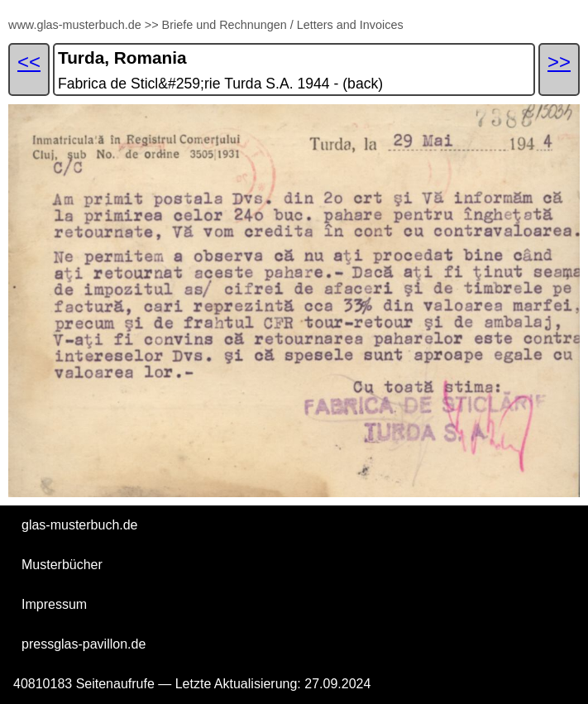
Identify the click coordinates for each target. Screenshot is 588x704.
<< (29, 62)
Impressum (54, 604)
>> (152, 25)
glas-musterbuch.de (80, 525)
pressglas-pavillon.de (84, 644)
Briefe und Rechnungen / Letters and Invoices (283, 25)
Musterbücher (62, 565)
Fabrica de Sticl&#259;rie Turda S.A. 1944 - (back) (220, 84)
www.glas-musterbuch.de (75, 25)
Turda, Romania (122, 57)
